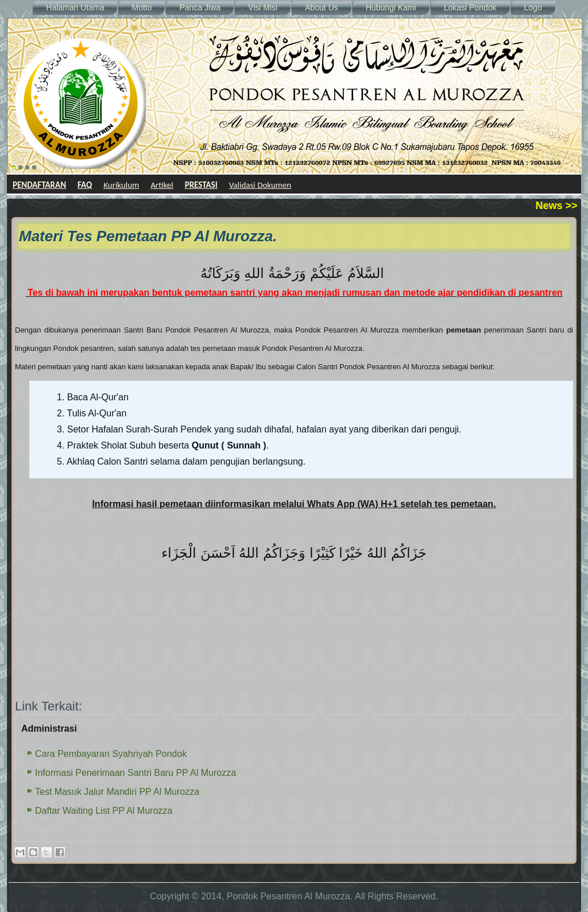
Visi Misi (263, 7)
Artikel (162, 185)
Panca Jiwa (200, 7)
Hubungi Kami (391, 7)
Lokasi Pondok (470, 7)
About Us (322, 7)
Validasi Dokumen (260, 185)
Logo (533, 7)
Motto (142, 7)
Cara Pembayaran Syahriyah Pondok (111, 754)
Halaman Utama (75, 7)
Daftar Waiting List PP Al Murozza (104, 811)
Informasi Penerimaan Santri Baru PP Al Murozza (136, 773)
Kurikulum (121, 185)
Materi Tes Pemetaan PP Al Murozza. (148, 236)
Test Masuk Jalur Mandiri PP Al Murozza (117, 792)
